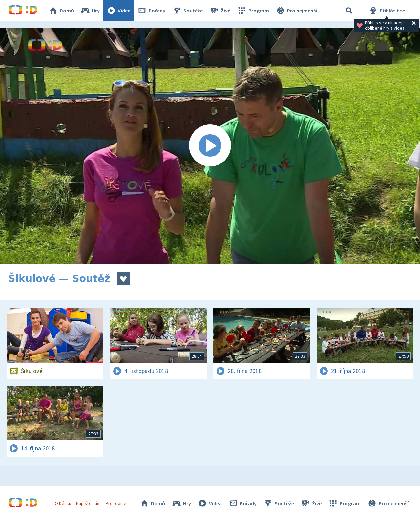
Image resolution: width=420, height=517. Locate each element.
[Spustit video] (210, 146)
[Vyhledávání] (349, 11)
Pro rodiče (116, 503)
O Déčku (63, 503)
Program (253, 11)
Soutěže (187, 11)
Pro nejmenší (296, 11)
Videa (118, 11)
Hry (90, 11)
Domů (61, 11)
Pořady (151, 11)
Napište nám (88, 503)
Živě (220, 11)
